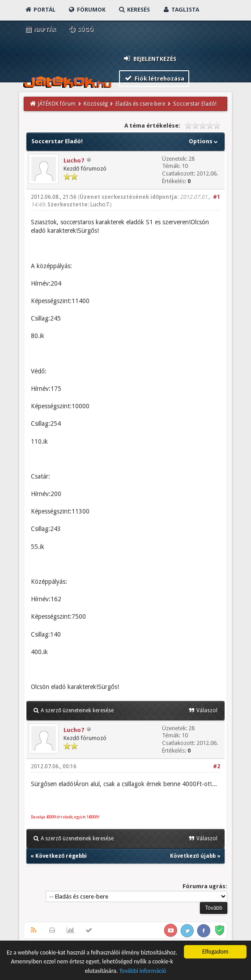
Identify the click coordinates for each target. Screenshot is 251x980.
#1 (217, 197)
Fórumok (87, 10)
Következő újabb (193, 856)
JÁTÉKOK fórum (57, 104)
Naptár (40, 29)
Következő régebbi (61, 856)
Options (204, 141)
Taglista (181, 10)
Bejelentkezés (149, 58)
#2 (217, 766)
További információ (143, 972)
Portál (40, 10)
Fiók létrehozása (154, 78)
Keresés (134, 10)
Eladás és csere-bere (140, 104)
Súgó (81, 29)
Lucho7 (74, 160)
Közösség (96, 104)
